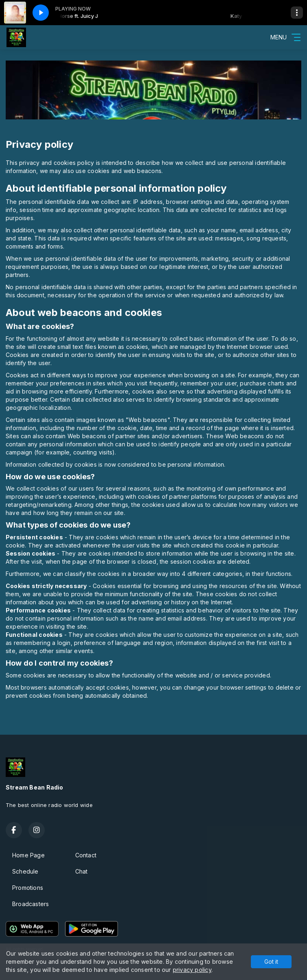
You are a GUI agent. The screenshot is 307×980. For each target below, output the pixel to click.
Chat (82, 871)
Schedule (25, 871)
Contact (86, 855)
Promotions (28, 888)
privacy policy (192, 970)
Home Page (28, 855)
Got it (271, 962)
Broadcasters (31, 904)
